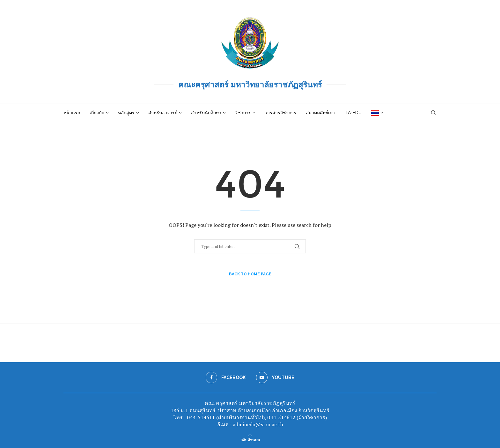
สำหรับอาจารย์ (163, 113)
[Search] (433, 113)
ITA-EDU (353, 113)
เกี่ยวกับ (97, 113)
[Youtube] (275, 377)
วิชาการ (243, 113)
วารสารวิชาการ (280, 113)
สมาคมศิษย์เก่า (320, 113)
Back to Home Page (250, 274)
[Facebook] (226, 377)
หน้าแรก (72, 113)
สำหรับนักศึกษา (206, 113)
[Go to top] (250, 440)
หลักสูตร (126, 113)
